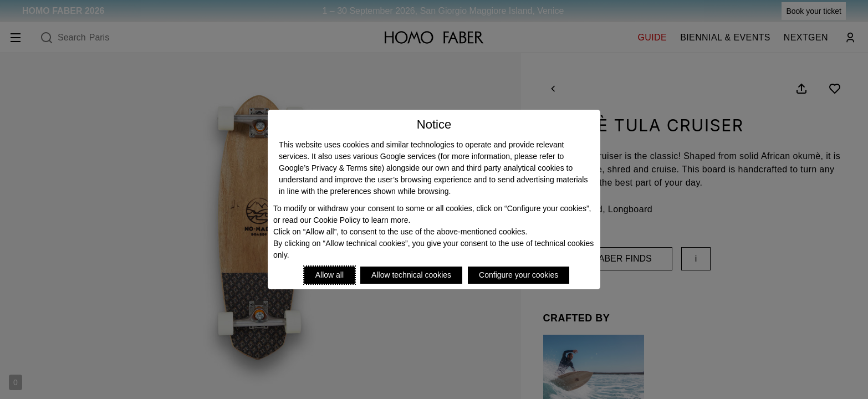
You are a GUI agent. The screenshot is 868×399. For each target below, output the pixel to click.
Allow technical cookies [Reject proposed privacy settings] (411, 275)
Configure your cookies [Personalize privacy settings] (519, 275)
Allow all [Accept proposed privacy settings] (330, 275)
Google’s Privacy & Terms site (330, 168)
